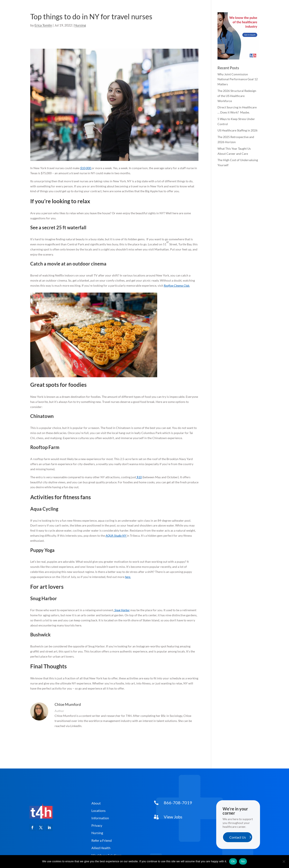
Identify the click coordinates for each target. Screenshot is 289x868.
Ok (233, 861)
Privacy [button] (97, 825)
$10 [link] (139, 477)
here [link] (128, 577)
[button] (32, 828)
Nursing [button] (97, 833)
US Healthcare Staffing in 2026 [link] (237, 130)
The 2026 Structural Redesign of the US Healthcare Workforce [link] (237, 96)
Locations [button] (98, 811)
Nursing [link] (80, 25)
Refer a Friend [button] (102, 840)
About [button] (96, 803)
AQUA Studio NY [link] (116, 536)
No (243, 861)
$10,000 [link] (86, 168)
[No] (284, 861)
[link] (41, 823)
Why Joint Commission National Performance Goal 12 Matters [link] (238, 79)
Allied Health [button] (101, 848)
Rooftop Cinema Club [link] (176, 285)
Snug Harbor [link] (122, 610)
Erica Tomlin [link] (43, 25)
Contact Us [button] (238, 837)
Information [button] (100, 818)
